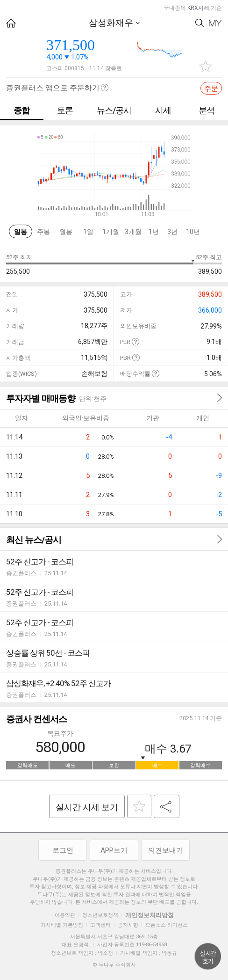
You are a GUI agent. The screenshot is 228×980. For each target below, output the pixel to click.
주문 (211, 88)
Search (200, 23)
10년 (193, 232)
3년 (172, 232)
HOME (11, 23)
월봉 (66, 232)
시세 (163, 110)
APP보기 (114, 850)
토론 (65, 110)
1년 (154, 232)
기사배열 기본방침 (62, 925)
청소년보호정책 (100, 915)
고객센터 (100, 925)
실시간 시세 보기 (87, 807)
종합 (21, 110)
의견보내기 (166, 850)
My (215, 23)
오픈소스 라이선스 (167, 925)
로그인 (63, 850)
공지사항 (128, 925)
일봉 (21, 232)
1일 (88, 232)
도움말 (135, 341)
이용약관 (65, 915)
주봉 (43, 232)
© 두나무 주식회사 (114, 965)
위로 (208, 957)
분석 (207, 110)
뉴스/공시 (114, 110)
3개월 (133, 232)
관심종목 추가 (206, 66)
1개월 (111, 232)
